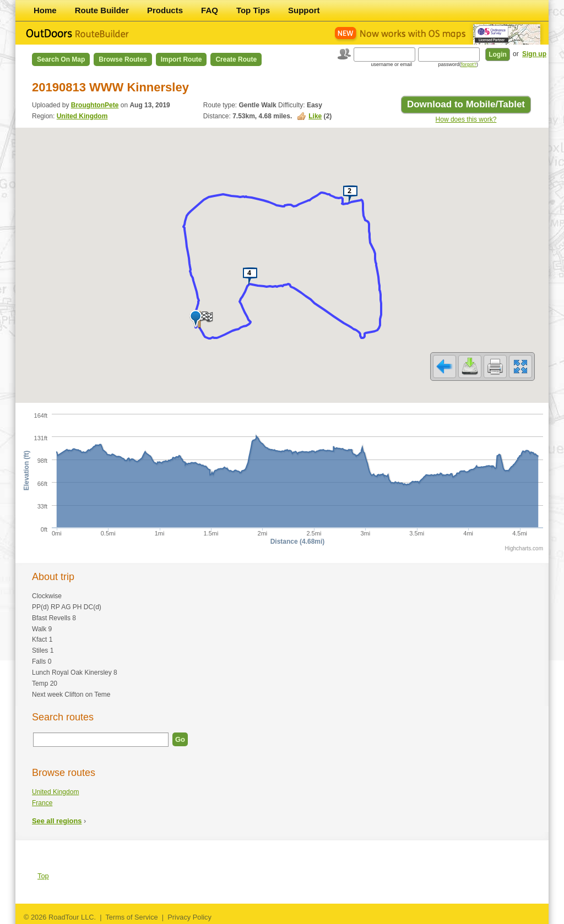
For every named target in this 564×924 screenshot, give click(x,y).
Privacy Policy (189, 917)
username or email (391, 64)
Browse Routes (123, 59)
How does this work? (466, 119)
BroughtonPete (95, 105)
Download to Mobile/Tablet (466, 104)
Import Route (181, 59)
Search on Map (61, 59)
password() (458, 64)
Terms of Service (131, 917)
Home (45, 10)
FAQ (210, 10)
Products (165, 10)
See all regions (57, 821)
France (42, 803)
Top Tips (253, 10)
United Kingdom (82, 116)
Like (315, 116)
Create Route (236, 59)
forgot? (469, 64)
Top (43, 876)
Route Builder (102, 10)
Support (304, 10)
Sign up (534, 54)
